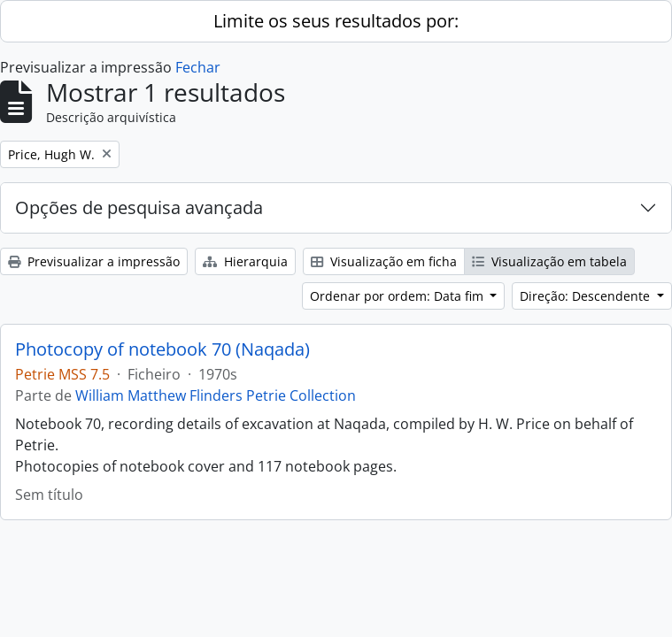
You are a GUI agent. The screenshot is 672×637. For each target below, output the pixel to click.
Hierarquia (245, 261)
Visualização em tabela (549, 261)
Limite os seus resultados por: (336, 21)
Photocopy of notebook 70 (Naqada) (162, 349)
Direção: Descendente (587, 296)
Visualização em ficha (384, 261)
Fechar (198, 67)
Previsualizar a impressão (94, 261)
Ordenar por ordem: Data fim (398, 296)
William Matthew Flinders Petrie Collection (216, 395)
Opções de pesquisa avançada (139, 207)
